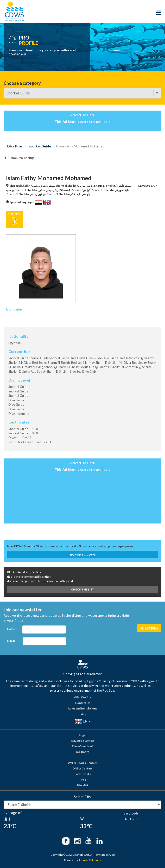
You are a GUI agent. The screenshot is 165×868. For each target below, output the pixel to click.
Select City (82, 797)
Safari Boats (83, 774)
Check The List (83, 589)
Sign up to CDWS (83, 554)
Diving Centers (83, 768)
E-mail (11, 641)
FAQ (83, 714)
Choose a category (22, 83)
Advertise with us (82, 741)
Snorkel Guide (40, 146)
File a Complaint (82, 746)
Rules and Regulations (82, 708)
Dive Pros (15, 146)
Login (83, 735)
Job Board (82, 752)
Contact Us (83, 703)
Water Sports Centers (83, 763)
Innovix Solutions (90, 860)
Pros (83, 780)
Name (11, 629)
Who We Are (83, 697)
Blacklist (83, 785)
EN (82, 722)
